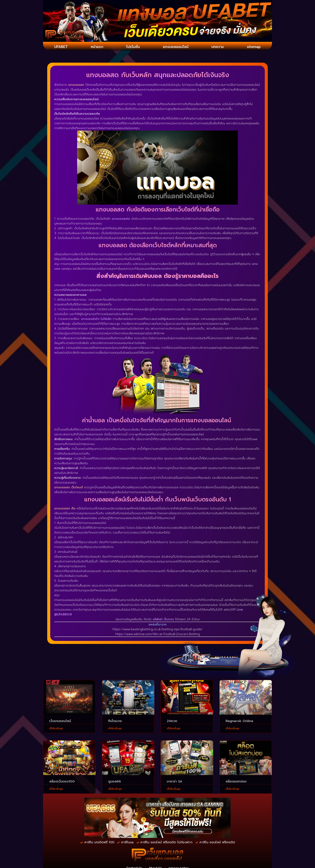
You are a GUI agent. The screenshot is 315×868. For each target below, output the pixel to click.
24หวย (172, 722)
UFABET (61, 47)
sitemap (254, 47)
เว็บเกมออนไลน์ (60, 722)
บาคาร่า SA (174, 782)
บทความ (218, 47)
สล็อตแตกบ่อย (236, 782)
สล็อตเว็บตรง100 (62, 782)
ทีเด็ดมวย (115, 722)
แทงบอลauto (121, 219)
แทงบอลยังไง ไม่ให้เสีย (96, 319)
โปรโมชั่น (132, 47)
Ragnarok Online (239, 722)
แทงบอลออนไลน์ (175, 47)
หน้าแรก (96, 47)
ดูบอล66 (115, 782)
